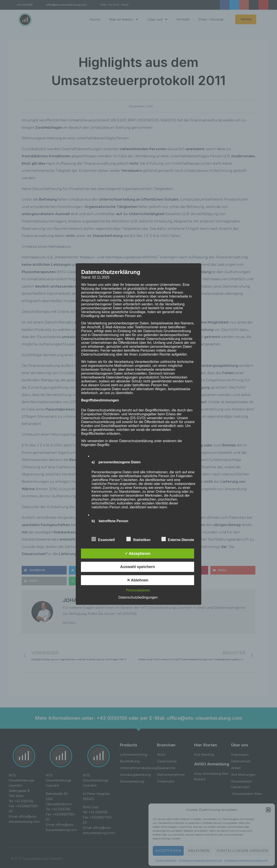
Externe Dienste (178, 539)
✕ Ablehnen (138, 580)
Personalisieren (138, 590)
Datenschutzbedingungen (138, 597)
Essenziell (103, 539)
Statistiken (138, 539)
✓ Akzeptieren (138, 554)
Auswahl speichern (137, 567)
